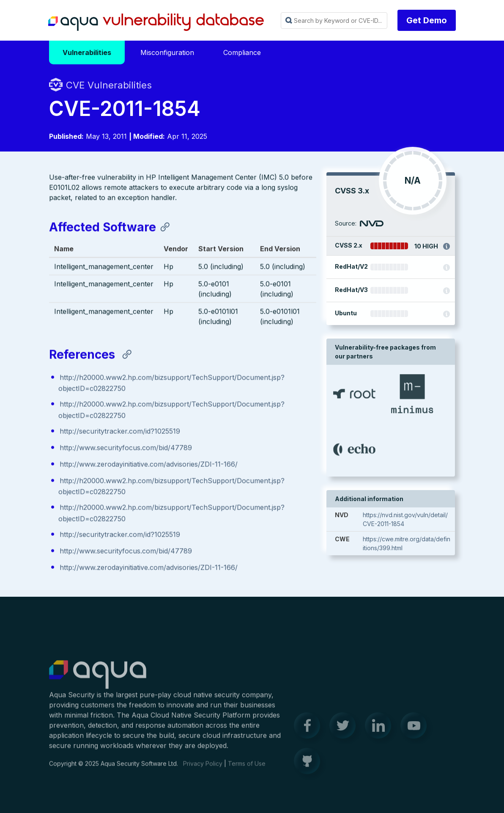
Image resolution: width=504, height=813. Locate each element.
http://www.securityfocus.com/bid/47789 (126, 448)
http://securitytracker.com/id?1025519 (120, 432)
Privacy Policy (203, 768)
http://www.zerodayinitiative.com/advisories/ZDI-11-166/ (149, 465)
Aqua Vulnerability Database (156, 22)
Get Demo (427, 20)
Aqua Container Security (98, 679)
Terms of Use (247, 768)
